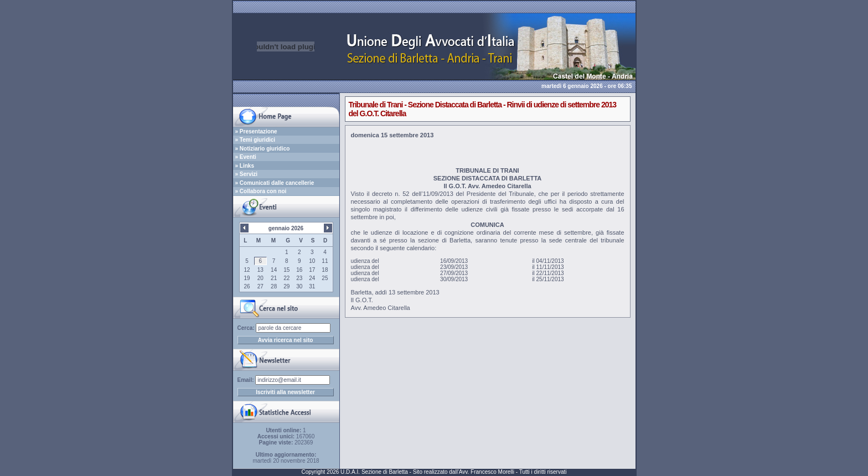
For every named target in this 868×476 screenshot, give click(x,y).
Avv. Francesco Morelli (487, 472)
